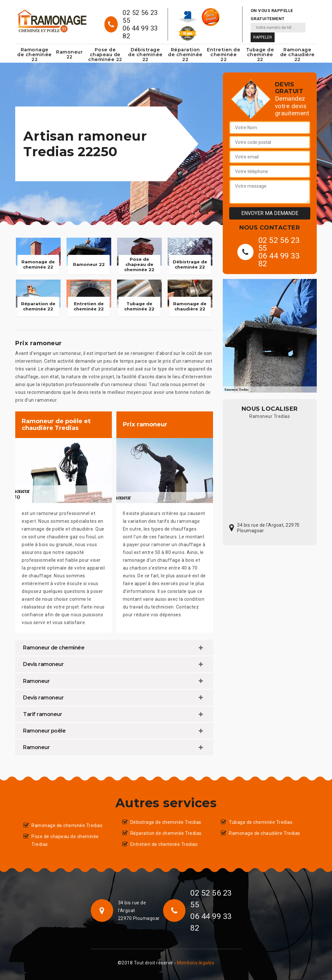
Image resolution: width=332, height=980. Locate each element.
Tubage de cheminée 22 (260, 55)
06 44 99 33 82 (140, 32)
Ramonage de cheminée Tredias (67, 825)
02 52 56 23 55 (140, 17)
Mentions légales (196, 963)
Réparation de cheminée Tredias (166, 833)
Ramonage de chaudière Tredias (265, 833)
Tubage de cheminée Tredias (261, 822)
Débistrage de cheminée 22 (145, 55)
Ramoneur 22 (69, 54)
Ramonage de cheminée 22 (35, 55)
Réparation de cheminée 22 (185, 55)
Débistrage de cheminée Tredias (166, 822)
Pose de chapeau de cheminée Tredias (65, 840)
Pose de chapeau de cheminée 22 (105, 55)
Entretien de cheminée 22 (224, 55)
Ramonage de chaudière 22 (297, 55)
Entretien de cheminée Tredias (164, 844)
